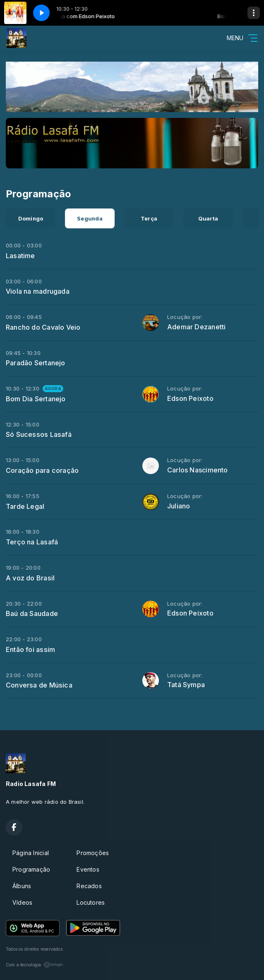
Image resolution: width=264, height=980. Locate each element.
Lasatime (20, 256)
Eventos (88, 869)
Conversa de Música (39, 685)
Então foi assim (30, 649)
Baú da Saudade (32, 613)
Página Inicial (31, 853)
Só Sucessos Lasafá (39, 434)
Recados (89, 886)
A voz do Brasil (30, 578)
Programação (31, 869)
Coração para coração (42, 470)
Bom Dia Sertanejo (36, 399)
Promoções (93, 853)
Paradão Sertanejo (36, 363)
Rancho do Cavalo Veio (43, 327)
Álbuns (22, 886)
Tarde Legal (25, 506)
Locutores (91, 902)
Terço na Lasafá (32, 542)
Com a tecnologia (35, 965)
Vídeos (22, 902)
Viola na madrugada (38, 291)
